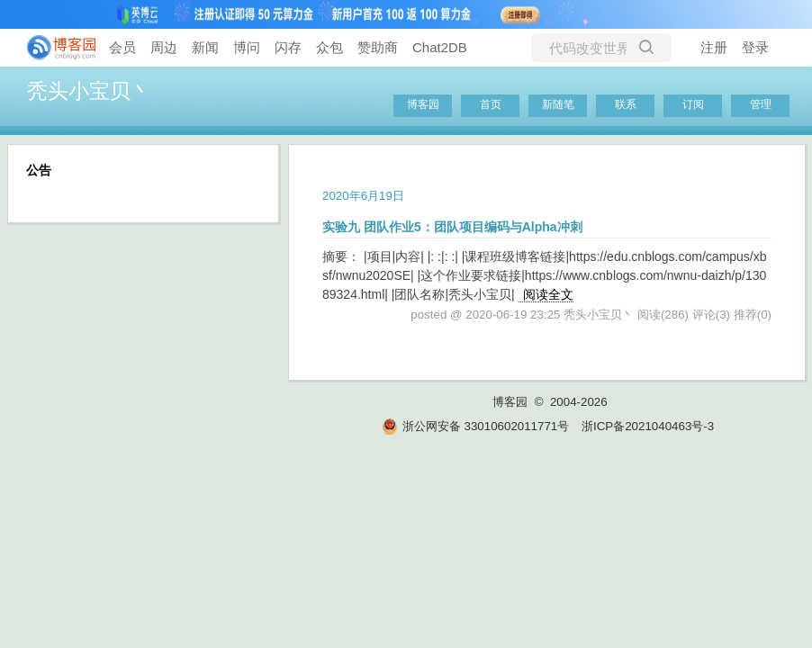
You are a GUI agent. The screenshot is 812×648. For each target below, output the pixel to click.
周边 (164, 47)
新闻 (205, 47)
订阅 (693, 104)
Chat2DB (440, 47)
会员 (122, 47)
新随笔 (558, 104)
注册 (714, 47)
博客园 (423, 104)
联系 (626, 104)
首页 (491, 104)
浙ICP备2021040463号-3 (648, 426)
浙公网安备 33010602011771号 (475, 426)
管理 (761, 104)
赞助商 (378, 47)
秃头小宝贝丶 (89, 91)
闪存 (288, 47)
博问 (247, 47)
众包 (329, 47)
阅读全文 (548, 294)
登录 (755, 47)
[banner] (54, 48)
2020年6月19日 (363, 196)
